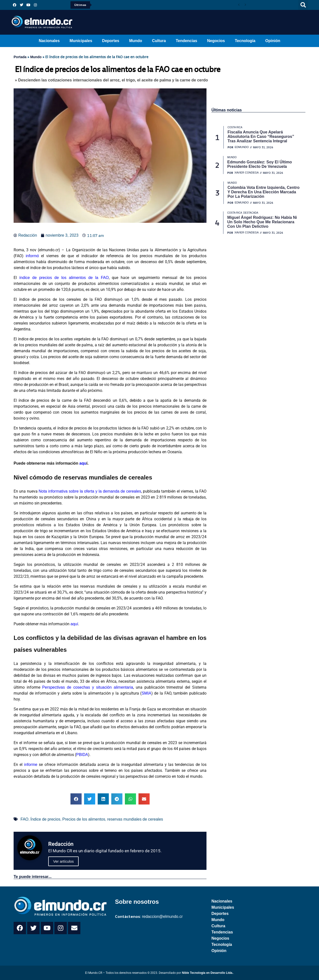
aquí (74, 624)
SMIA (146, 693)
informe (31, 765)
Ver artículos (63, 861)
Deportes (111, 41)
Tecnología (245, 41)
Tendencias (187, 41)
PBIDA (82, 755)
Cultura (159, 41)
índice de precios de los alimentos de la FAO (64, 278)
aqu (83, 463)
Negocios (216, 41)
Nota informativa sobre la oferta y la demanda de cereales (90, 491)
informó (32, 256)
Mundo (136, 41)
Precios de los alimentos (84, 819)
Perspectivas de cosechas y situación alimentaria (88, 687)
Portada (20, 57)
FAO (24, 819)
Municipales (81, 41)
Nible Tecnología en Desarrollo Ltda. (207, 973)
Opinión (273, 41)
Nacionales (49, 41)
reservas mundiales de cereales (135, 819)
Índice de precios (45, 819)
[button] (303, 5)
